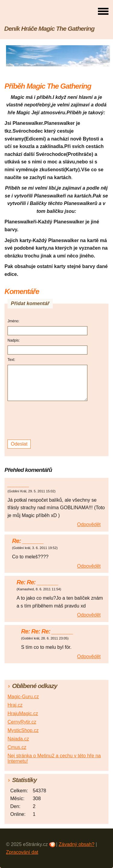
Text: (11, 360)
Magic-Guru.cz (23, 697)
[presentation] (48, 420)
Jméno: (13, 321)
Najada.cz (18, 739)
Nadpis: (14, 340)
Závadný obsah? (77, 844)
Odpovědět (89, 524)
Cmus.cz (17, 747)
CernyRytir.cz (22, 722)
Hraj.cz (15, 705)
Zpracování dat (22, 852)
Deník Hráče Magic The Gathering (49, 28)
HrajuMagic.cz (23, 713)
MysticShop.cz (23, 730)
